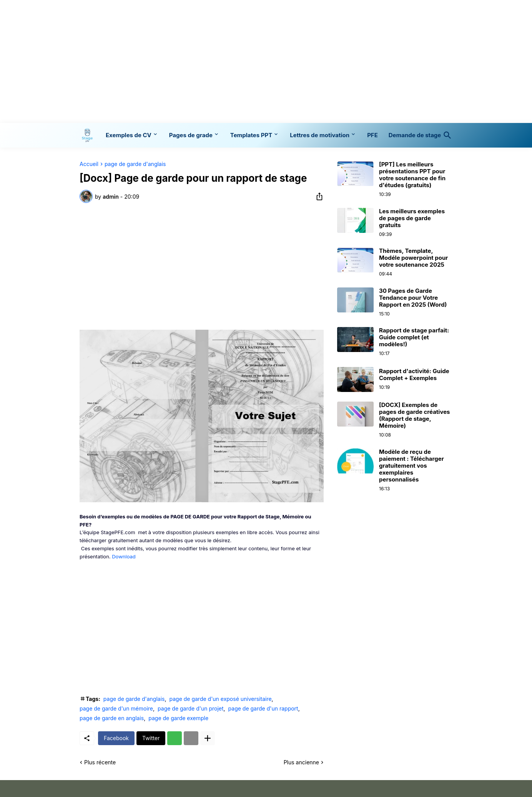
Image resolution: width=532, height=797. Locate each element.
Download (124, 556)
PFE (372, 135)
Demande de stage (415, 135)
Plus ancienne (301, 762)
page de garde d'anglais (135, 164)
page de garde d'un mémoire (116, 708)
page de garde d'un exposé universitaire (220, 699)
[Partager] (317, 196)
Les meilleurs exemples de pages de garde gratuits (412, 218)
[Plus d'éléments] (208, 738)
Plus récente (100, 762)
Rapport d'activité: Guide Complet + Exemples (414, 375)
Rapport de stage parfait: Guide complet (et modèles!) (414, 337)
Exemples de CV (129, 135)
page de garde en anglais (112, 718)
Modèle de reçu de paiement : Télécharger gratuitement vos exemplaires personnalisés (411, 466)
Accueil (89, 164)
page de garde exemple (178, 718)
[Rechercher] (446, 135)
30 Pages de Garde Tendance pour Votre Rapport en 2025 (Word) (413, 298)
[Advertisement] (266, 61)
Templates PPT (251, 135)
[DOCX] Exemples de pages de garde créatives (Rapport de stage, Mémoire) (414, 415)
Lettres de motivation (320, 135)
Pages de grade (191, 135)
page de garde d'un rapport (263, 708)
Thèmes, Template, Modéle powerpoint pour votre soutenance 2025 (413, 258)
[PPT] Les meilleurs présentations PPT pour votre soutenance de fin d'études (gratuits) (412, 175)
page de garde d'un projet (190, 708)
